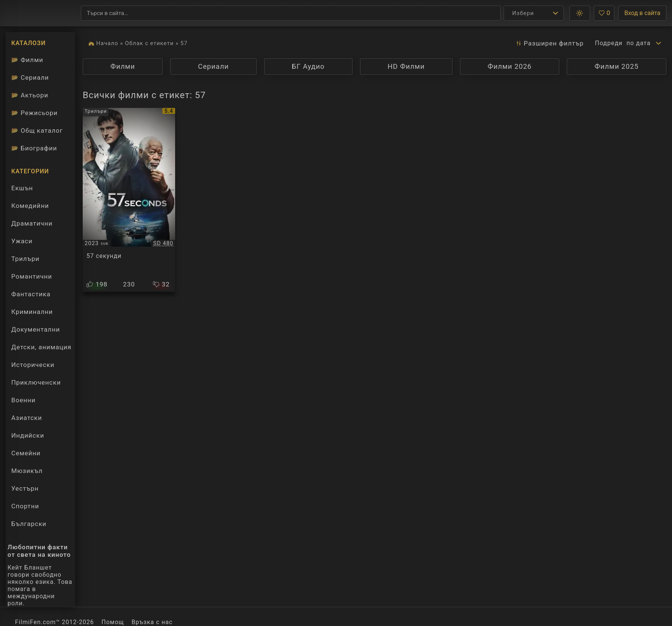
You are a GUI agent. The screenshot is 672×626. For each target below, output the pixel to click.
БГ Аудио (308, 67)
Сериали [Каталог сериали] (30, 77)
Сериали (213, 67)
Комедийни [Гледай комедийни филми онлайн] (30, 206)
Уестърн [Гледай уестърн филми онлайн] (25, 488)
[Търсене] (291, 13)
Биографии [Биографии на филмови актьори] (34, 148)
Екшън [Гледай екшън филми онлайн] (22, 188)
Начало (107, 43)
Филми (123, 67)
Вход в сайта (642, 13)
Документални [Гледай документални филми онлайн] (36, 329)
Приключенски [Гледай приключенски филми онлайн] (36, 382)
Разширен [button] (547, 43)
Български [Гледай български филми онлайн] (29, 524)
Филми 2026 (509, 67)
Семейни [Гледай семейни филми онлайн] (26, 453)
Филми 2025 (617, 67)
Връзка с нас (152, 622)
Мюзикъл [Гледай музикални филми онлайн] (27, 471)
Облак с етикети (150, 43)
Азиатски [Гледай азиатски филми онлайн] (27, 418)
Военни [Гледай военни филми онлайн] (23, 400)
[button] (580, 13)
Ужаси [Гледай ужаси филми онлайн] (22, 241)
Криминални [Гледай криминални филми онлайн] (32, 312)
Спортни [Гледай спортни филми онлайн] (25, 506)
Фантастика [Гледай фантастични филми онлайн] (31, 294)
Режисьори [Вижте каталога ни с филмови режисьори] (34, 113)
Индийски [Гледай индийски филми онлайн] (28, 435)
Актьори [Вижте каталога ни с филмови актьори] (30, 95)
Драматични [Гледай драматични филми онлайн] (32, 223)
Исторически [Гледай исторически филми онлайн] (33, 365)
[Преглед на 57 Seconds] (129, 200)
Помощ (113, 622)
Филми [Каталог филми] (27, 60)
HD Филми (406, 67)
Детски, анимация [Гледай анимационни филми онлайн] (41, 347)
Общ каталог (37, 130)
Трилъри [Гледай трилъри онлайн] (25, 261)
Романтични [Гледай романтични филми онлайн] (32, 276)
